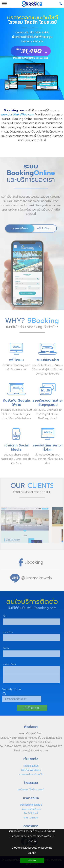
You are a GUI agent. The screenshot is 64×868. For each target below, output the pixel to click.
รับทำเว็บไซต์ (29, 813)
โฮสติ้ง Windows (29, 770)
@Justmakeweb (35, 578)
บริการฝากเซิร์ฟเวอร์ (29, 805)
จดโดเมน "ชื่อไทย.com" (29, 790)
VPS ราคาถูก (29, 818)
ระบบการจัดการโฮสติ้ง (29, 774)
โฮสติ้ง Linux (29, 766)
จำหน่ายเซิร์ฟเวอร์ (29, 809)
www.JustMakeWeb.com (17, 114)
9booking (32, 562)
